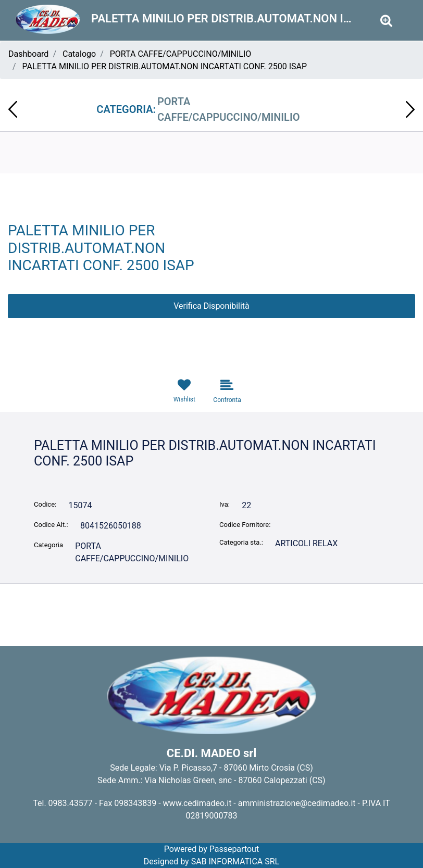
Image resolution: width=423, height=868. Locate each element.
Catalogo (79, 54)
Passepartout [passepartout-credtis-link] (234, 849)
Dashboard (28, 54)
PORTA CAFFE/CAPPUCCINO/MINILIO (181, 54)
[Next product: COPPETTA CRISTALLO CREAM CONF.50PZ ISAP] (410, 109)
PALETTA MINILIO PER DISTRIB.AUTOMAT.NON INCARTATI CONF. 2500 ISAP (165, 66)
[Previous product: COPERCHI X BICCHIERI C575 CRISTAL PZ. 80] (13, 109)
